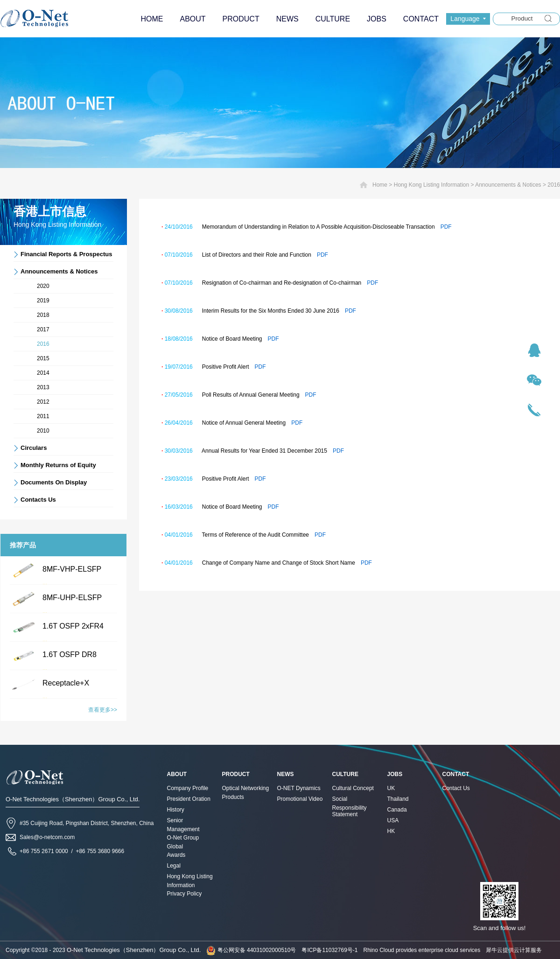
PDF (446, 227)
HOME (152, 19)
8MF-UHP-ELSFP (72, 598)
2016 (554, 185)
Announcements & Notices (508, 185)
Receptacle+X (66, 683)
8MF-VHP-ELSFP (72, 569)
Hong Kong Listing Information (431, 185)
